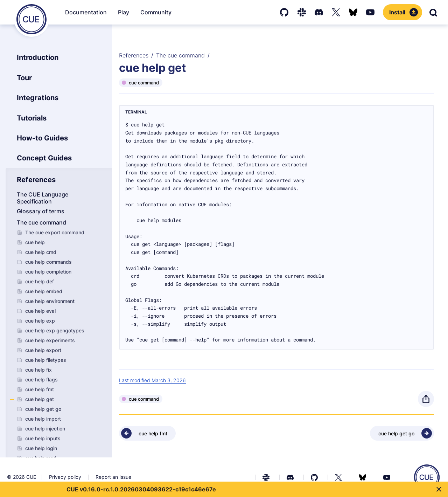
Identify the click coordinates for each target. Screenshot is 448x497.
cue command (144, 83)
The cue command (180, 55)
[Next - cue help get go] (402, 433)
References (134, 55)
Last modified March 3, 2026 (152, 380)
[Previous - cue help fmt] (147, 433)
